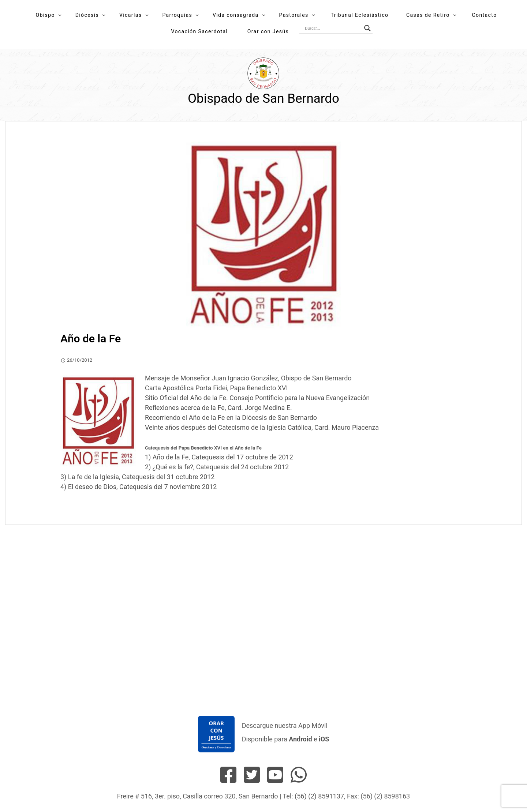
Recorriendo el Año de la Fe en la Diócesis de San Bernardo (231, 418)
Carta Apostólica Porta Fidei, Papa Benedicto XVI (216, 388)
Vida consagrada (236, 15)
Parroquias (177, 15)
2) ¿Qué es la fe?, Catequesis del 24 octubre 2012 (217, 467)
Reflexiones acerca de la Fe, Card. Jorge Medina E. (218, 408)
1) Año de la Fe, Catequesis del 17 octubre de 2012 (219, 457)
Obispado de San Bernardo (263, 99)
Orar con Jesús (268, 31)
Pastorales (294, 15)
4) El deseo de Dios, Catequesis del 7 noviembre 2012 (139, 487)
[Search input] (333, 28)
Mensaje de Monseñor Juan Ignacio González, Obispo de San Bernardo (248, 378)
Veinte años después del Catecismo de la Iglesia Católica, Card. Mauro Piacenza (262, 427)
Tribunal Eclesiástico (360, 15)
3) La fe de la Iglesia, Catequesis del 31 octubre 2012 (137, 477)
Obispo (45, 15)
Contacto (485, 15)
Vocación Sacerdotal (199, 31)
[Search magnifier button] (367, 28)
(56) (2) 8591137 (319, 796)
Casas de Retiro (428, 15)
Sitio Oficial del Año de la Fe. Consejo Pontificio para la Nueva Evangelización (257, 398)
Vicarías (131, 15)
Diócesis (87, 15)
